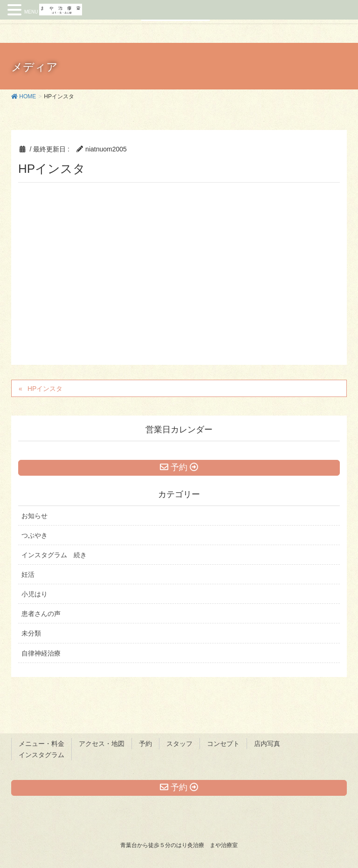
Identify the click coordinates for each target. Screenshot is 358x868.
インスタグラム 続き (54, 555)
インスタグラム (41, 755)
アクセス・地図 (102, 744)
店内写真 (267, 744)
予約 (145, 744)
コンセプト (223, 744)
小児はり (34, 594)
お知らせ (34, 516)
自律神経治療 (41, 653)
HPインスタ (45, 389)
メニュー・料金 (41, 744)
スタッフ (179, 744)
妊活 (28, 574)
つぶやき (34, 535)
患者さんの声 (41, 614)
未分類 (31, 633)
